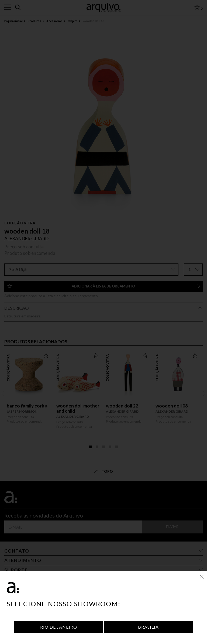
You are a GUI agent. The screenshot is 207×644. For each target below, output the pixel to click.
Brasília (148, 627)
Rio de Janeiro (59, 627)
